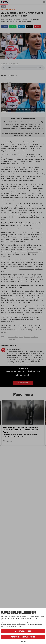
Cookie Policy (23, 641)
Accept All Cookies (23, 631)
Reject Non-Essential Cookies (23, 637)
